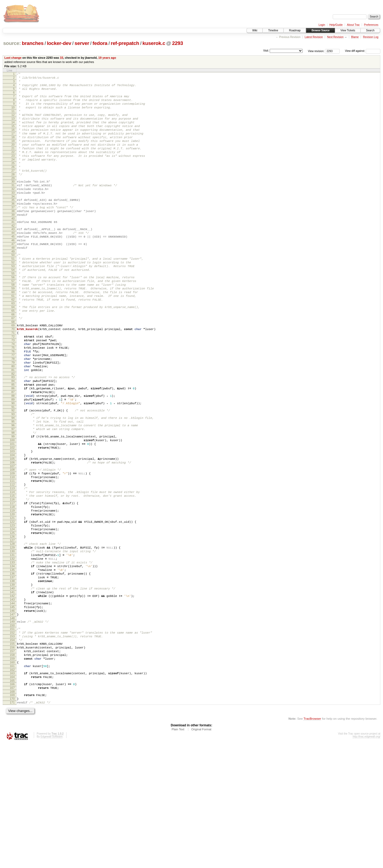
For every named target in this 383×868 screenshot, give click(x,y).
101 (12, 517)
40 (13, 248)
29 (13, 200)
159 (12, 775)
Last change (13, 58)
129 (12, 642)
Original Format (201, 854)
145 (12, 714)
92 (13, 477)
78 (13, 415)
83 (13, 437)
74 (13, 397)
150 (12, 735)
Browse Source (320, 30)
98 (13, 504)
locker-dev (59, 43)
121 (12, 606)
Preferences (371, 25)
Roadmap (295, 30)
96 (13, 495)
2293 (178, 43)
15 (13, 137)
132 (12, 655)
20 (13, 160)
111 (12, 561)
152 (12, 743)
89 (13, 464)
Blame (355, 37)
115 (12, 579)
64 (13, 353)
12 (13, 124)
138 (12, 682)
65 (13, 358)
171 (12, 826)
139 (12, 687)
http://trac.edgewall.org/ (367, 861)
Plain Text (178, 854)
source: (12, 43)
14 (13, 133)
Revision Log (371, 37)
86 (13, 450)
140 (12, 691)
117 (12, 588)
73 (13, 393)
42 (13, 256)
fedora (100, 43)
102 (12, 522)
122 (12, 611)
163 (12, 792)
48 (13, 282)
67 (13, 367)
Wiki (255, 30)
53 (13, 304)
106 (12, 540)
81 (13, 429)
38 (13, 239)
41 (13, 251)
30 (13, 204)
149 (12, 731)
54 (13, 308)
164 (12, 797)
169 (12, 817)
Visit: (266, 51)
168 (12, 814)
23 (13, 173)
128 (12, 637)
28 (13, 196)
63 (13, 349)
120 (12, 602)
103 (12, 526)
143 (12, 705)
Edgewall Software (51, 861)
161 (12, 784)
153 (12, 748)
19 (13, 155)
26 (13, 187)
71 (13, 384)
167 (12, 809)
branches (33, 43)
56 (13, 317)
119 (12, 597)
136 (12, 673)
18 (13, 151)
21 (13, 164)
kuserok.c (154, 43)
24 (13, 178)
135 (12, 669)
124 (12, 620)
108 (12, 548)
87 (13, 455)
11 (13, 119)
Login (322, 25)
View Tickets (348, 30)
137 (12, 678)
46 (13, 273)
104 (12, 531)
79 (13, 420)
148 (12, 727)
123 (12, 616)
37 (13, 234)
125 (12, 625)
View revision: (316, 51)
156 (12, 761)
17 (13, 146)
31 (13, 208)
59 (13, 331)
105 (12, 535)
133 (12, 660)
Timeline (273, 30)
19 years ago (107, 58)
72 (13, 388)
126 (12, 629)
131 (12, 651)
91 (13, 473)
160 (12, 779)
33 (61, 58)
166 (12, 804)
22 (13, 169)
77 (13, 411)
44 (13, 264)
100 (12, 513)
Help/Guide (336, 25)
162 (12, 789)
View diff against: (363, 51)
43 (13, 259)
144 (12, 709)
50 (13, 290)
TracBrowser (312, 843)
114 (12, 575)
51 (13, 294)
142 (12, 700)
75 (13, 402)
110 (12, 557)
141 (12, 696)
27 (13, 191)
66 (13, 362)
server (82, 43)
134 (12, 664)
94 (13, 486)
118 (12, 593)
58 (13, 326)
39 (13, 243)
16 (13, 142)
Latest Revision (314, 37)
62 (13, 344)
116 (12, 584)
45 (13, 268)
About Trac (353, 25)
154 (12, 752)
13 (13, 128)
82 (13, 433)
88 (13, 460)
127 (12, 634)
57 (13, 322)
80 (13, 424)
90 (13, 469)
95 (13, 490)
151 (12, 739)
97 (13, 499)
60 (13, 335)
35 (13, 225)
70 (13, 379)
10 (13, 115)
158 (12, 770)
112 (12, 566)
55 (13, 313)
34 (13, 222)
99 (13, 508)
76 (13, 406)
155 (12, 757)
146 (12, 718)
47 (13, 277)
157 (12, 766)
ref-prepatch (125, 43)
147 (12, 723)
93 (13, 481)
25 (13, 182)
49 (13, 286)
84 (13, 441)
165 (12, 801)
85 (13, 446)
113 (12, 570)
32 (13, 213)
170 (12, 821)
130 (12, 646)
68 (13, 371)
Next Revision (335, 37)
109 (12, 552)
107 (12, 544)
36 (13, 230)
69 (13, 375)
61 (13, 340)
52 (13, 299)
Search (370, 30)
